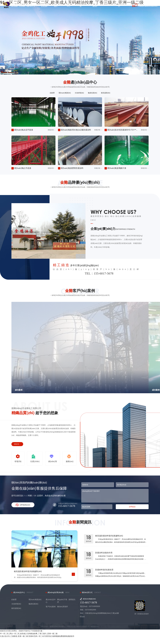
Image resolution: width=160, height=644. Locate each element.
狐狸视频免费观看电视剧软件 (63, 643)
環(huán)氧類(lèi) (63, 93)
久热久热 (3, 643)
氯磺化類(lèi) (94, 93)
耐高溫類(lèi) (109, 93)
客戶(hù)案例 (51, 613)
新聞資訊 (72, 606)
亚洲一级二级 (23, 643)
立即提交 (132, 510)
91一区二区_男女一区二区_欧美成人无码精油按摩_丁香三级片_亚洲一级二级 (29, 640)
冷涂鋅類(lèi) (79, 93)
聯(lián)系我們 (62, 613)
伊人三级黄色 (12, 643)
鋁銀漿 (48, 93)
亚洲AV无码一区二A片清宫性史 (40, 643)
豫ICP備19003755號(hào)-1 (114, 633)
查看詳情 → (17, 445)
